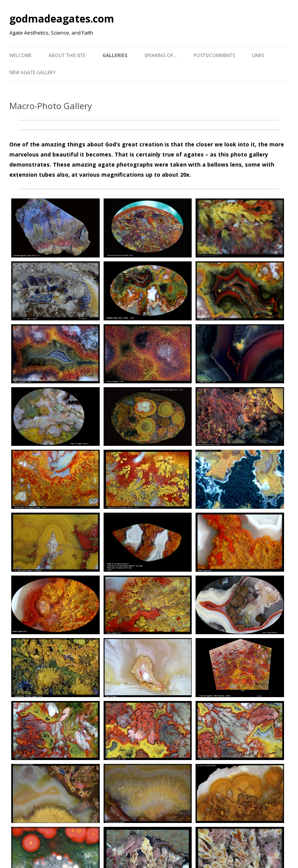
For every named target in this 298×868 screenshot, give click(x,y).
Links (258, 55)
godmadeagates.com (62, 19)
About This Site (67, 55)
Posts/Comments (214, 55)
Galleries (115, 55)
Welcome (20, 55)
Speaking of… (160, 55)
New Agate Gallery (32, 72)
